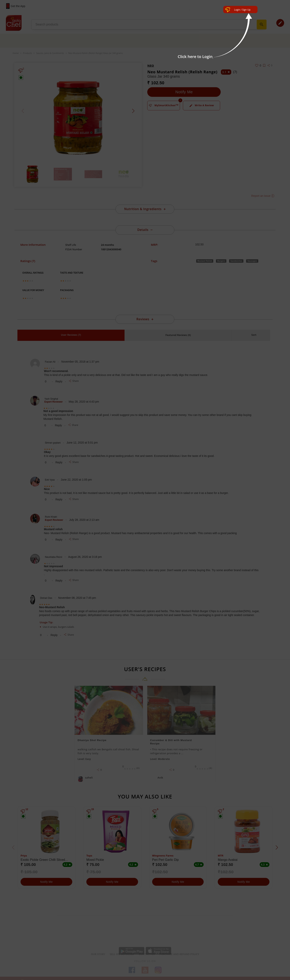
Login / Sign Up (242, 10)
